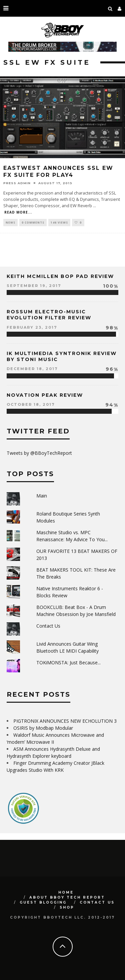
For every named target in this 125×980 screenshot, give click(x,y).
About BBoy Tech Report (67, 897)
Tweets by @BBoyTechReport (39, 453)
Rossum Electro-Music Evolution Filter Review (49, 315)
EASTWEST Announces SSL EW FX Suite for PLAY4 (58, 172)
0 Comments (33, 222)
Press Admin (17, 183)
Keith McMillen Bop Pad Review (60, 276)
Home (66, 892)
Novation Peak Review (45, 395)
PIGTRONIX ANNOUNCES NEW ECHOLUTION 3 (65, 721)
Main (42, 496)
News (10, 222)
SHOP (67, 907)
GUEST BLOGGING (43, 902)
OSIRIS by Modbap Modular (43, 728)
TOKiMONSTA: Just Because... (68, 663)
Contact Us (48, 626)
